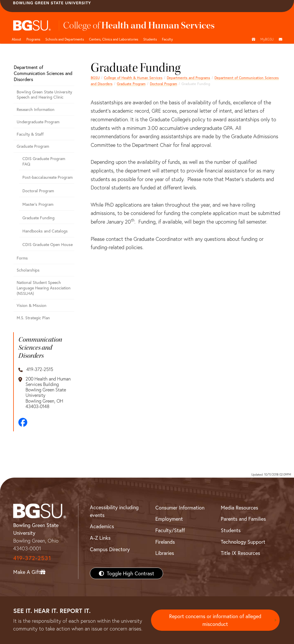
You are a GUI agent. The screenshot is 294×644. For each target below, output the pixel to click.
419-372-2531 (32, 558)
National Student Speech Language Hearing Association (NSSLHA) (44, 288)
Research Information (36, 109)
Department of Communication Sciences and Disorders (43, 73)
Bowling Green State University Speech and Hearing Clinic (44, 95)
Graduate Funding (38, 218)
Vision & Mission (32, 305)
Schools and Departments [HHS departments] (65, 39)
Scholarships (28, 270)
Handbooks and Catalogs (45, 231)
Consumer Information (180, 507)
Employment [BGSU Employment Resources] (169, 519)
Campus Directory (110, 549)
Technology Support (243, 542)
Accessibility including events (114, 511)
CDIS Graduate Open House (48, 244)
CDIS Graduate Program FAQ (44, 161)
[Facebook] (23, 422)
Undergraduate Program (38, 122)
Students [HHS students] (150, 39)
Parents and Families (243, 519)
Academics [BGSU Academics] (102, 526)
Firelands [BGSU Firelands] (165, 542)
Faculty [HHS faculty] (167, 39)
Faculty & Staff (30, 134)
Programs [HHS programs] (33, 39)
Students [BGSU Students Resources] (231, 530)
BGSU (95, 78)
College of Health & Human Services (133, 78)
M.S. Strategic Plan (33, 318)
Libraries (165, 553)
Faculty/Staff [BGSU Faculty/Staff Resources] (170, 530)
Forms (22, 258)
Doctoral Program (164, 84)
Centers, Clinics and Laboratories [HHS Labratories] (114, 39)
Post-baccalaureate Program (48, 177)
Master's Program (38, 204)
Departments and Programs (188, 78)
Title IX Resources (240, 553)
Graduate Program (131, 84)
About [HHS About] (17, 39)
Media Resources (239, 507)
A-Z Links (100, 538)
